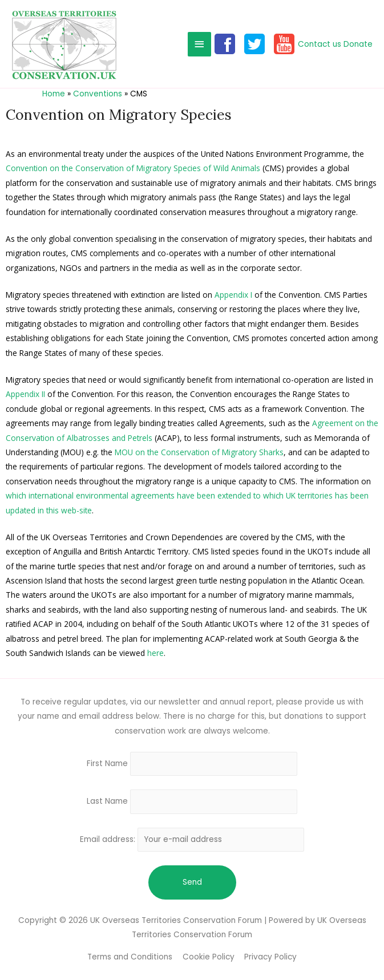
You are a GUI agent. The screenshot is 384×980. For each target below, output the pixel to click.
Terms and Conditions (130, 957)
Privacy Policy (270, 957)
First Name (107, 764)
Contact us (320, 44)
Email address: (192, 839)
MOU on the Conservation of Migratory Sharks (199, 452)
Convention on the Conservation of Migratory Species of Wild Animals (133, 168)
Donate (358, 44)
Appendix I (233, 295)
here (155, 653)
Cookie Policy (209, 957)
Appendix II (25, 394)
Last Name (107, 802)
